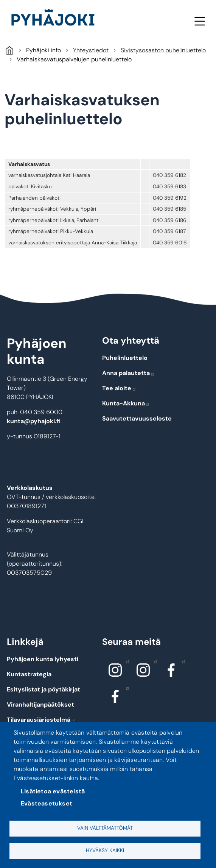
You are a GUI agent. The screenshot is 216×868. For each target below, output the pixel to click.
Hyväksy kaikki (105, 850)
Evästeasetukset (47, 803)
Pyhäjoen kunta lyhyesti (43, 659)
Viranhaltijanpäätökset (40, 705)
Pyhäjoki (9, 50)
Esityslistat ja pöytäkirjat (44, 689)
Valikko (200, 21)
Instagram (126, 661)
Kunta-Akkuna (126, 403)
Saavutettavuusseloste (137, 418)
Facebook (182, 661)
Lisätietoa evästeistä (53, 791)
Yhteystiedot (91, 50)
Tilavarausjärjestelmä (41, 720)
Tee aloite (119, 388)
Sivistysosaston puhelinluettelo (163, 50)
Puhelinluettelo (125, 358)
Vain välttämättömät (105, 828)
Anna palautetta (129, 373)
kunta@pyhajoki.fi (33, 421)
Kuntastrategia (29, 674)
